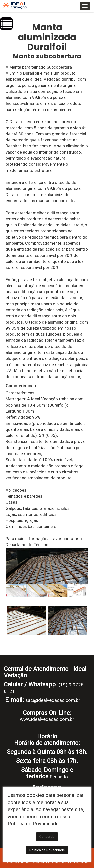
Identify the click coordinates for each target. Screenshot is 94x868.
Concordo (47, 837)
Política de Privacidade (47, 850)
